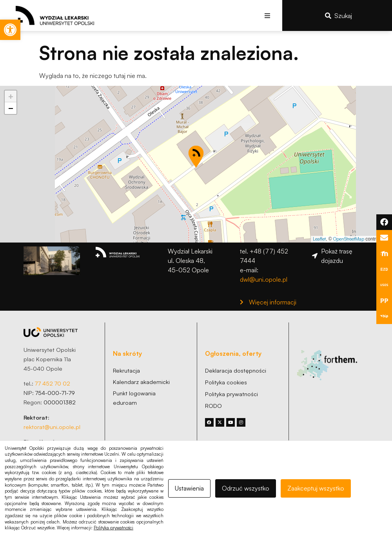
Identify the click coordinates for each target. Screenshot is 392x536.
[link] (10, 30)
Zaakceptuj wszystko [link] (316, 488)
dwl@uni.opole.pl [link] (264, 279)
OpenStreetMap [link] (349, 239)
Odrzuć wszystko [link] (246, 488)
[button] (268, 15)
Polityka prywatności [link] (113, 528)
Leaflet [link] (319, 239)
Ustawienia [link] (189, 488)
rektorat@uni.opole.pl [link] (52, 427)
